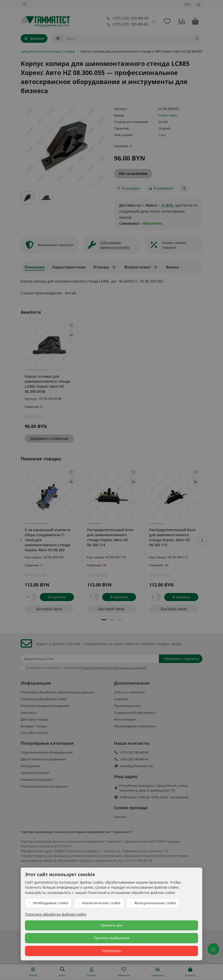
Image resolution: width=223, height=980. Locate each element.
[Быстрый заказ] (49, 609)
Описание (35, 267)
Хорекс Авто (168, 115)
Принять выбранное (111, 938)
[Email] (90, 659)
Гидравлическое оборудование (47, 752)
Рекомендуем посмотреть (135, 726)
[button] (21, 540)
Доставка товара (35, 719)
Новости (121, 699)
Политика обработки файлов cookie (56, 914)
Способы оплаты (35, 733)
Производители (127, 706)
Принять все (112, 925)
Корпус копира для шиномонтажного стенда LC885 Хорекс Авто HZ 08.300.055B (47, 384)
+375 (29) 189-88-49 (127, 18)
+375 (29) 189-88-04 (127, 24)
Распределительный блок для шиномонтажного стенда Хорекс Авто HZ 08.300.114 (110, 537)
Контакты (29, 713)
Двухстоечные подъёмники (43, 759)
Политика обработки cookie (44, 699)
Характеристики (69, 267)
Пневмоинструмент (37, 779)
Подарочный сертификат (135, 713)
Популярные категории (47, 743)
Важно (172, 267)
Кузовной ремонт (35, 773)
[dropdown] (24, 4)
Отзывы (105, 267)
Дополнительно (132, 683)
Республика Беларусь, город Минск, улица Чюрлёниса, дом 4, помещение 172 (154, 788)
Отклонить (111, 951)
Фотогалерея (125, 719)
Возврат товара (34, 726)
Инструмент (31, 766)
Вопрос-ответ (141, 267)
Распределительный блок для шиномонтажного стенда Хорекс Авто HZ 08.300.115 (172, 537)
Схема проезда (131, 808)
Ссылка (120, 817)
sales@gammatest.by (136, 766)
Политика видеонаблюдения (45, 706)
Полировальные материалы (44, 786)
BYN (187, 4)
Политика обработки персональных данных (57, 692)
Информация (36, 683)
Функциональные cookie (155, 903)
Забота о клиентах (129, 692)
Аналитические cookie (101, 903)
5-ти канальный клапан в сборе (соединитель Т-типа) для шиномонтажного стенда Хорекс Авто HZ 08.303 (47, 540)
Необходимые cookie (51, 903)
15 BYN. (168, 205)
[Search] (133, 38)
